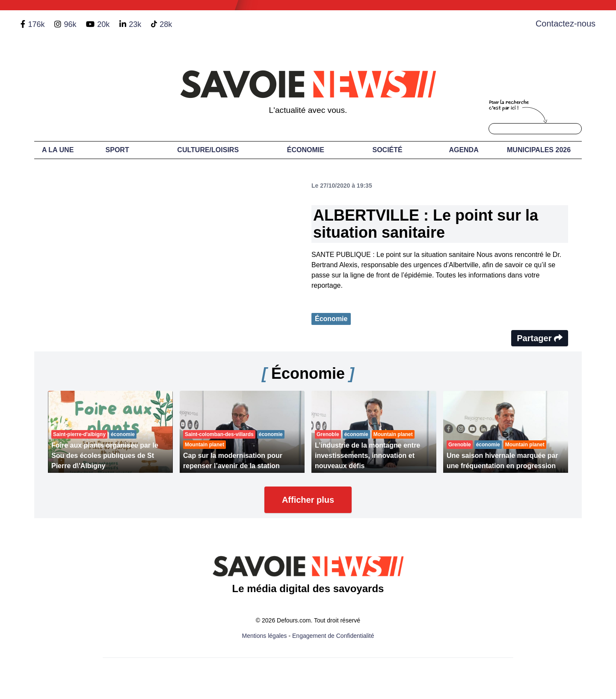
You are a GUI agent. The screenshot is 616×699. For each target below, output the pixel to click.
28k (166, 24)
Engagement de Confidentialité (333, 636)
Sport (117, 150)
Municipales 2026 (539, 150)
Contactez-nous (566, 24)
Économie (306, 150)
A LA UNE (58, 150)
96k (70, 24)
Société (388, 150)
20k (103, 24)
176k (36, 24)
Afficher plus (308, 500)
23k (135, 24)
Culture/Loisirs (208, 150)
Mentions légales (265, 636)
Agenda (463, 150)
